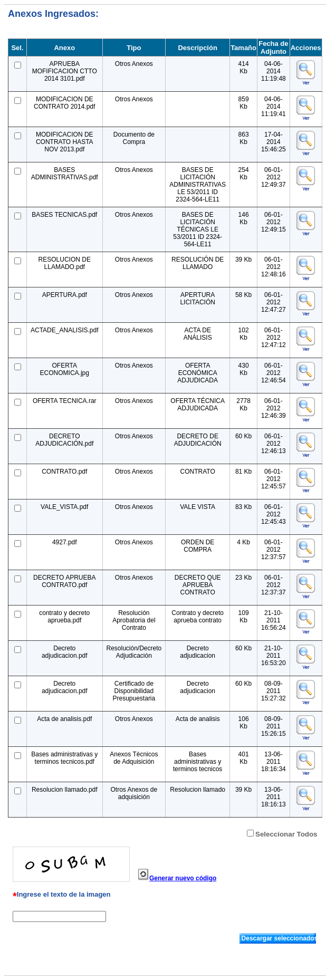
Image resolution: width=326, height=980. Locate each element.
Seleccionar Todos (286, 834)
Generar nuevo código (183, 878)
